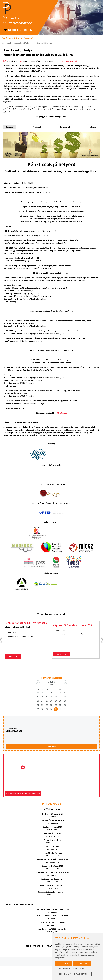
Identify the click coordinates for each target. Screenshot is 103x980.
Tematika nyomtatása (70, 61)
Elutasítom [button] (82, 964)
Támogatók (65, 127)
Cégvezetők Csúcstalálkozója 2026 (73, 610)
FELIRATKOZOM (51, 731)
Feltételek (37, 127)
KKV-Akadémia (28, 43)
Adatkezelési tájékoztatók (62, 931)
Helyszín (93, 127)
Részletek (13, 642)
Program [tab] (10, 127)
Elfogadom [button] (64, 964)
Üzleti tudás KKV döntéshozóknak (17, 38)
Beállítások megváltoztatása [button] (72, 969)
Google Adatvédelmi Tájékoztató (73, 974)
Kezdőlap (5, 43)
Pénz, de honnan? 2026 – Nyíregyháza (26, 608)
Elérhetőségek (34, 931)
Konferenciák (16, 43)
